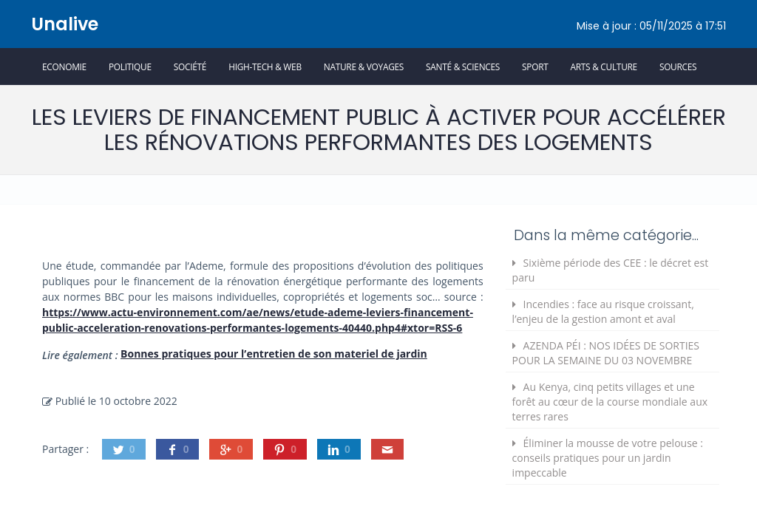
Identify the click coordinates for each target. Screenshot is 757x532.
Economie (64, 66)
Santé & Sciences (463, 66)
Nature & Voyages (364, 66)
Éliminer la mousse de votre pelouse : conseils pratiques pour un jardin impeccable (608, 458)
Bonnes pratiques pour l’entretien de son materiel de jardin (274, 354)
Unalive (65, 24)
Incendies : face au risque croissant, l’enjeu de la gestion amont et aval (603, 311)
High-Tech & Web (265, 66)
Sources (678, 66)
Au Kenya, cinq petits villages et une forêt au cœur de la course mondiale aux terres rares (610, 402)
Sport (535, 66)
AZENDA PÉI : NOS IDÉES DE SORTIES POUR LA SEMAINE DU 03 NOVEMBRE (606, 353)
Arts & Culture (604, 66)
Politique (130, 66)
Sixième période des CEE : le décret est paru (611, 270)
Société (190, 66)
